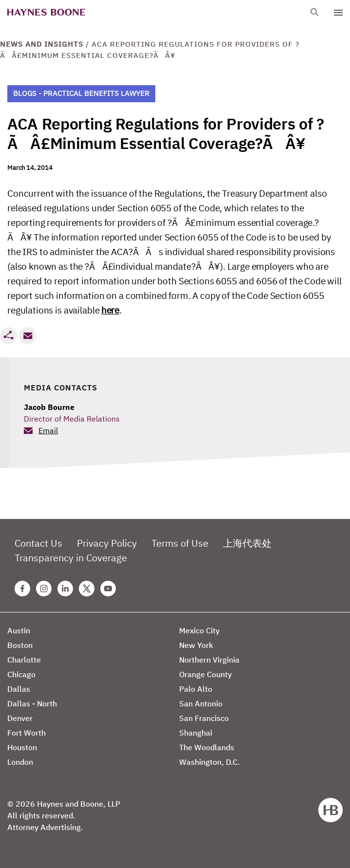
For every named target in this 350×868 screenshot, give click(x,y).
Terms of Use (180, 543)
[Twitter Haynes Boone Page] (87, 589)
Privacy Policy (107, 543)
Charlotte (24, 660)
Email (48, 430)
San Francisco (204, 718)
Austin (19, 630)
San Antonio (201, 703)
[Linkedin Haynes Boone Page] (65, 589)
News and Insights (42, 44)
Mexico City (199, 630)
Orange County (205, 674)
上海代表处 (247, 543)
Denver (20, 718)
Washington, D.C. (210, 762)
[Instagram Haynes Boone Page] (44, 589)
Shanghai (196, 733)
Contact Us (38, 543)
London (20, 762)
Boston (20, 645)
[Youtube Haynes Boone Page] (108, 589)
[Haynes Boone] (46, 12)
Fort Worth (27, 733)
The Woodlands (207, 747)
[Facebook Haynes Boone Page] (22, 589)
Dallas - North (32, 703)
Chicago (21, 674)
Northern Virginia (209, 660)
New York (196, 645)
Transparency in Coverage (71, 558)
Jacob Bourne (49, 407)
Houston (22, 747)
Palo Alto (196, 689)
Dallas (19, 689)
